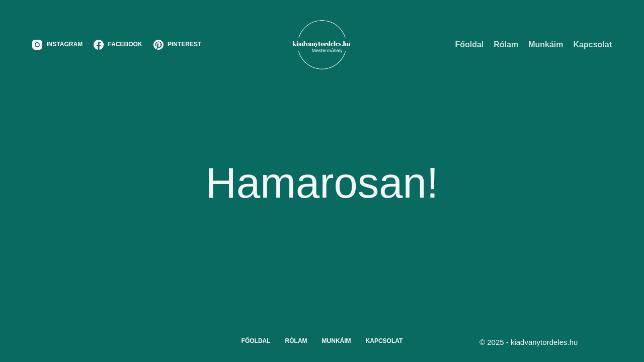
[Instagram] (57, 45)
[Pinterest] (178, 45)
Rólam (506, 44)
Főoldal (469, 44)
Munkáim (546, 44)
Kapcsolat (593, 44)
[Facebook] (118, 45)
